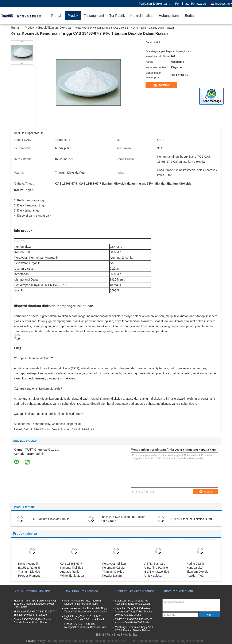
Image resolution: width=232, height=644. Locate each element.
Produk (73, 16)
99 (92, 430)
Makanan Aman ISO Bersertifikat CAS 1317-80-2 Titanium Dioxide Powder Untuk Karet (35, 604)
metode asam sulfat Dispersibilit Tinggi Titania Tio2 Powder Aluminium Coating (86, 610)
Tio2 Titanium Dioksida (81, 591)
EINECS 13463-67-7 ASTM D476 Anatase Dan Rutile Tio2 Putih (134, 621)
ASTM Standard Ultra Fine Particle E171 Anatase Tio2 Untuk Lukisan (157, 570)
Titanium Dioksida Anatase (135, 591)
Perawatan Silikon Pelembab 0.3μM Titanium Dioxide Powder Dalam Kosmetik (114, 572)
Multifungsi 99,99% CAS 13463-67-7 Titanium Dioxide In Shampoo (34, 613)
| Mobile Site (129, 635)
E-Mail (100, 635)
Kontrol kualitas (142, 16)
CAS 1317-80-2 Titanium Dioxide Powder (47, 430)
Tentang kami (94, 16)
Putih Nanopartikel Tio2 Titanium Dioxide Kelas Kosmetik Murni (83, 602)
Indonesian (224, 4)
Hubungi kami (169, 16)
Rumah (57, 16)
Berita (189, 16)
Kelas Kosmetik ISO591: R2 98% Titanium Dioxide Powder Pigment (29, 570)
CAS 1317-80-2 (80, 430)
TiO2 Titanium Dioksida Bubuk (49, 519)
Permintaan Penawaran (190, 4)
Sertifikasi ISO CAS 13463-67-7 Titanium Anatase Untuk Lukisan (133, 602)
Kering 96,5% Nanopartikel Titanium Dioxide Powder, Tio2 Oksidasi (197, 572)
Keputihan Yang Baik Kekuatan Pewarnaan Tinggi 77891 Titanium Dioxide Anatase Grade (134, 612)
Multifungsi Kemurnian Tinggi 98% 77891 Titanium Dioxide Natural (134, 629)
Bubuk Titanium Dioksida (55, 28)
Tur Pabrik (117, 16)
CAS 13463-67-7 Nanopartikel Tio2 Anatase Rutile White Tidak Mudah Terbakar (73, 572)
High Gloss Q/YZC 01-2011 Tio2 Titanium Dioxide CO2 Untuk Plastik (84, 618)
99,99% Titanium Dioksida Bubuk (192, 519)
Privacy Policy (35, 641)
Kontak (164, 85)
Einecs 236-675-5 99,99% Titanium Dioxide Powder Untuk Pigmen (33, 621)
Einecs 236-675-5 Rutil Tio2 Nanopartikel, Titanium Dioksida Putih (85, 626)
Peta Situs (114, 635)
